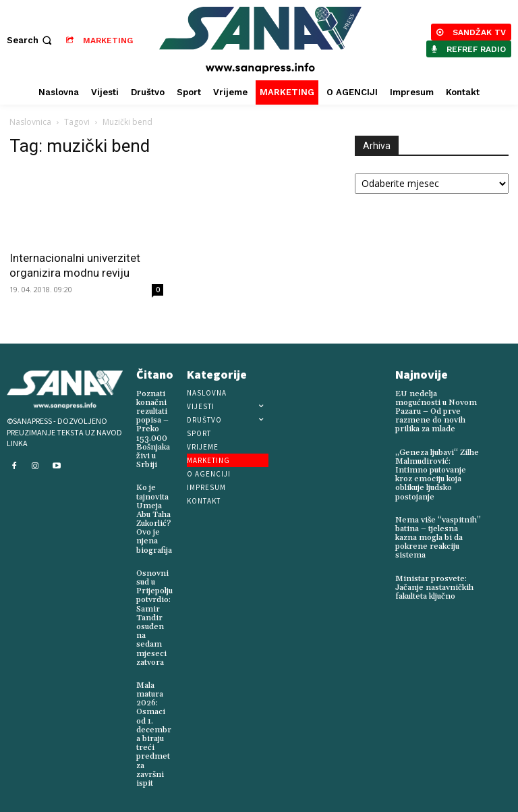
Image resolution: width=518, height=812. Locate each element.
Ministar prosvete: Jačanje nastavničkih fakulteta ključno (434, 588)
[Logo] (261, 40)
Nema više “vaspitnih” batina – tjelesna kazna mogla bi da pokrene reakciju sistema (438, 538)
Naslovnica (30, 122)
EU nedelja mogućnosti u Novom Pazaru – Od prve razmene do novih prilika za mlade (436, 412)
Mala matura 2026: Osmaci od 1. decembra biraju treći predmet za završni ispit (154, 734)
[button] (31, 40)
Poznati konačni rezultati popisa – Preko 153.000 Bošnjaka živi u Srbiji (153, 430)
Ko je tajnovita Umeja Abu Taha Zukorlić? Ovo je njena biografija (154, 519)
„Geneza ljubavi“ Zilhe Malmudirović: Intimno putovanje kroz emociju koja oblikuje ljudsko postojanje (437, 475)
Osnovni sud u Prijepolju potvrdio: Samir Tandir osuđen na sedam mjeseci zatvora (154, 618)
